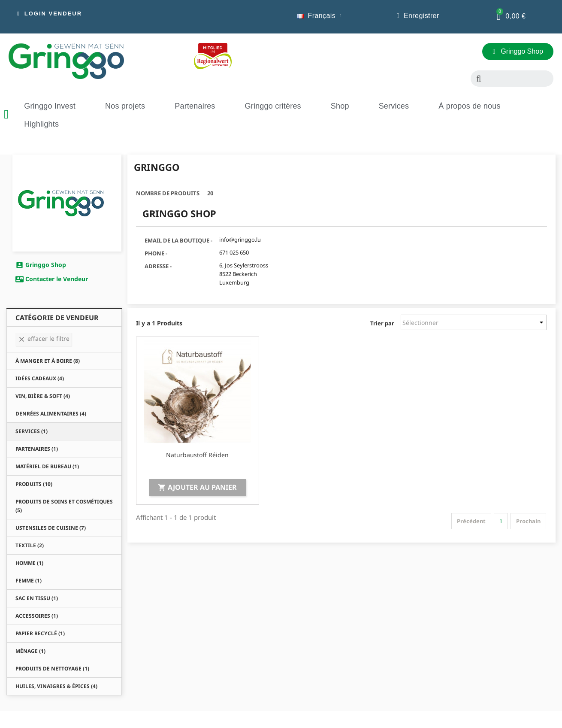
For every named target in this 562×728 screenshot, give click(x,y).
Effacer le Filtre (44, 339)
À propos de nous (469, 106)
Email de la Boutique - (178, 240)
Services (394, 106)
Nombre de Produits (168, 193)
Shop (340, 106)
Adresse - (158, 266)
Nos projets (125, 106)
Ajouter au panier (197, 487)
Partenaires (195, 106)
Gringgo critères (273, 106)
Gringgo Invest (50, 106)
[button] (50, 14)
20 (210, 193)
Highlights (41, 124)
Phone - (156, 253)
